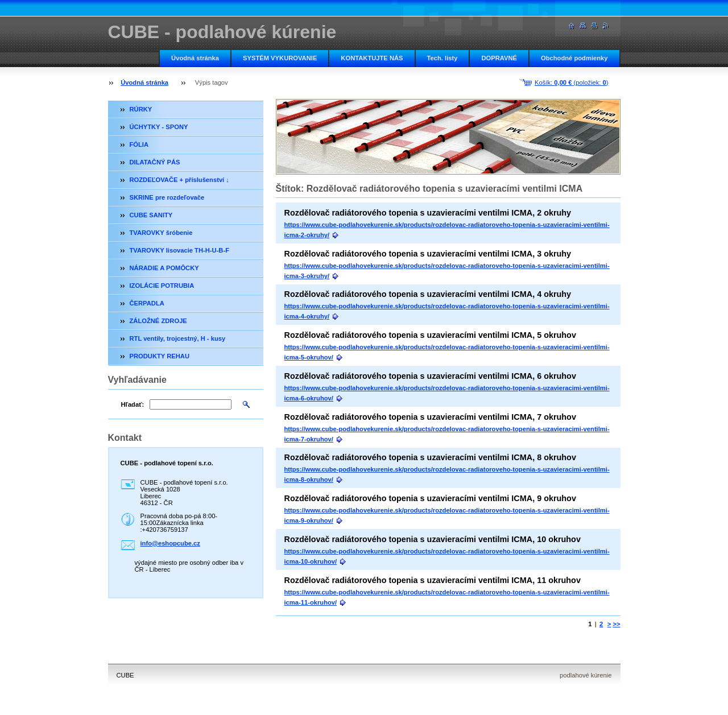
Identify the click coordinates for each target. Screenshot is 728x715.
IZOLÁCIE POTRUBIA (162, 286)
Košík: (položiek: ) (571, 82)
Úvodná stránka (195, 58)
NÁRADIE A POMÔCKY (164, 268)
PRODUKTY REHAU (160, 356)
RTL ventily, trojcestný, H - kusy (178, 338)
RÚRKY (141, 109)
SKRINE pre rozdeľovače (167, 197)
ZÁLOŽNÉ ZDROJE (158, 321)
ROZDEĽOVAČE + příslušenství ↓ (179, 180)
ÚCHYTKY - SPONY (159, 127)
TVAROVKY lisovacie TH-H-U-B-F (180, 250)
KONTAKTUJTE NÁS (372, 58)
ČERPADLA (147, 303)
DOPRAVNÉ (499, 58)
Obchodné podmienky (574, 58)
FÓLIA (139, 144)
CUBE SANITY (151, 215)
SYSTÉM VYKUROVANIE (280, 58)
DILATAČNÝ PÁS (155, 162)
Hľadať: (133, 404)
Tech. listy (442, 58)
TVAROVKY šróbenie (161, 233)
